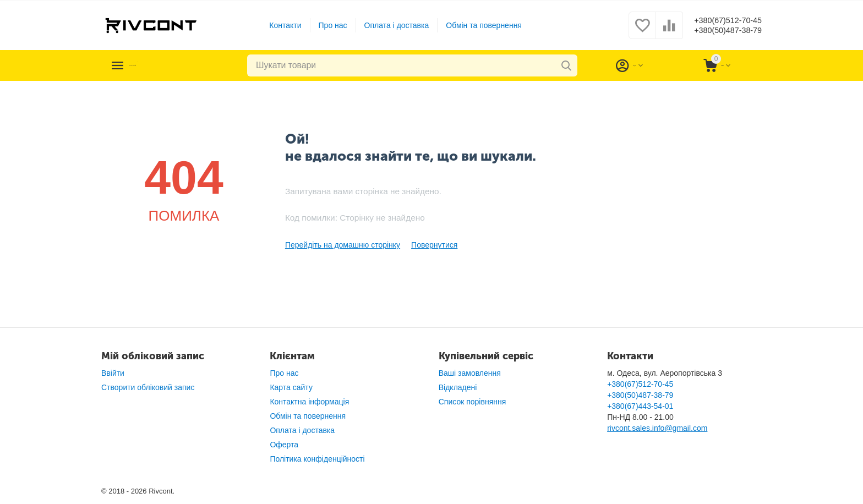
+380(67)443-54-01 (640, 406)
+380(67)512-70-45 (719, 20)
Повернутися (434, 245)
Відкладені (458, 387)
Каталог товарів (168, 65)
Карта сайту (291, 387)
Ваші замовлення (470, 373)
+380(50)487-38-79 (719, 31)
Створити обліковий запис (148, 387)
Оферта (284, 445)
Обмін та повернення (475, 25)
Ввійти (113, 373)
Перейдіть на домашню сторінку (343, 245)
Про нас (324, 25)
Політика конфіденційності (317, 459)
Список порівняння (473, 402)
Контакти (276, 25)
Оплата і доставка (388, 25)
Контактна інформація (309, 402)
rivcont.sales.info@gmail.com (657, 428)
